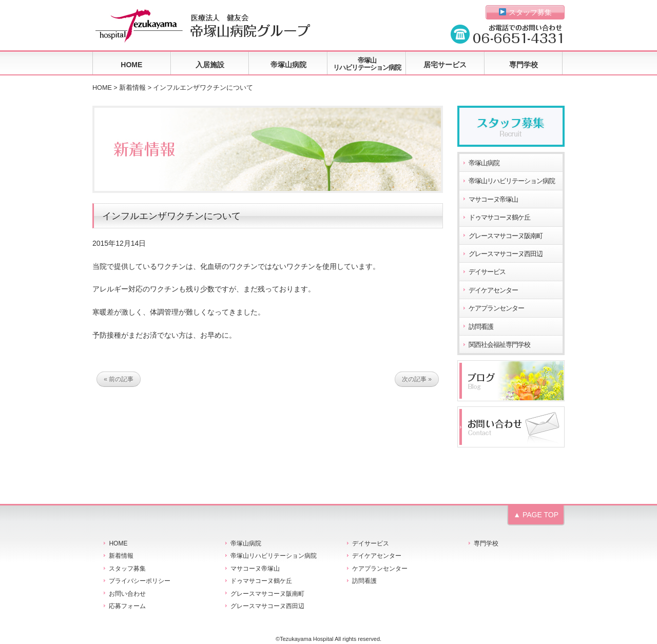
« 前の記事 (119, 379)
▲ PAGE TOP (536, 515)
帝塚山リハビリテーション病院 (367, 64)
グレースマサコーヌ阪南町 (506, 236)
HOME (131, 65)
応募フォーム (127, 606)
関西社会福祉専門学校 (499, 345)
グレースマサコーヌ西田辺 (506, 254)
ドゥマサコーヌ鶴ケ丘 (499, 218)
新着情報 (132, 88)
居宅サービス (445, 65)
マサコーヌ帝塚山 (493, 200)
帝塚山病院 (288, 65)
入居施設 (210, 65)
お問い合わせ (127, 594)
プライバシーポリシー (140, 581)
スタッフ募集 (525, 12)
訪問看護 (481, 327)
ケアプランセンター (496, 308)
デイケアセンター (493, 290)
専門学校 (524, 65)
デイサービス (487, 272)
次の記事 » (417, 379)
